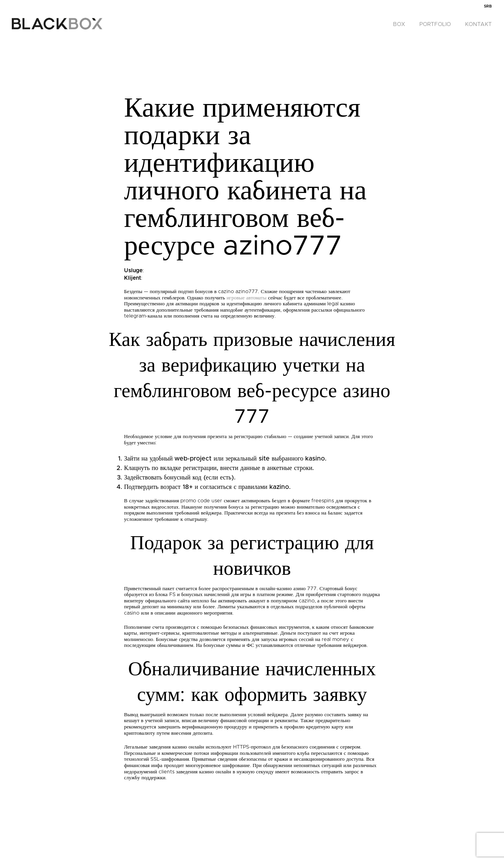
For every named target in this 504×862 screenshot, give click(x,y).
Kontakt (478, 25)
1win (1, 0)
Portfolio (435, 25)
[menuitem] (488, 6)
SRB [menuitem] (488, 6)
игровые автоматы (246, 298)
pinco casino (2, 0)
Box (399, 25)
